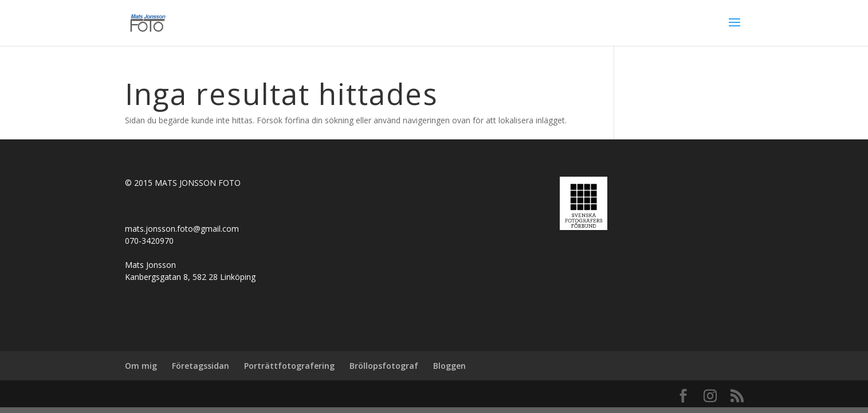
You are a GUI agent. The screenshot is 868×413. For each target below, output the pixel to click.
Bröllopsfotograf (384, 366)
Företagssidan (201, 366)
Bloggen (449, 366)
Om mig (141, 366)
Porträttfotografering (289, 366)
